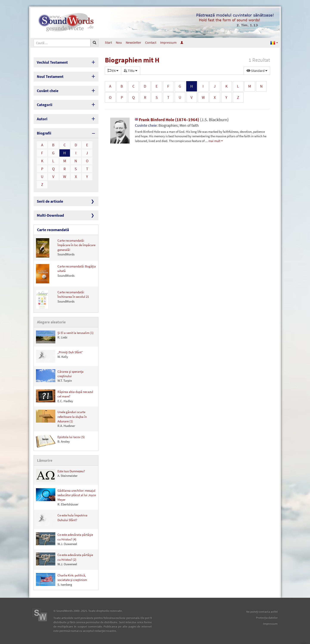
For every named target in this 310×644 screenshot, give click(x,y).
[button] (274, 42)
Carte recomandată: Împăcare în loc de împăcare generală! (66, 248)
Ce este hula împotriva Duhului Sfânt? (62, 519)
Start (108, 42)
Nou (119, 42)
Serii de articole (50, 201)
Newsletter (133, 42)
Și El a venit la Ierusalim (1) (65, 337)
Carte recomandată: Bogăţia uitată (66, 274)
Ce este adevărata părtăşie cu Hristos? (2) (64, 559)
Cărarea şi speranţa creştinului (60, 376)
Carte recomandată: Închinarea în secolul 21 (62, 300)
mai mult (214, 141)
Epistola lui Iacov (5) (60, 441)
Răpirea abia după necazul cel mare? (65, 396)
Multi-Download (50, 215)
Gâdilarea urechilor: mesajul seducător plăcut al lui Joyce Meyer (66, 497)
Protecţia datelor (267, 618)
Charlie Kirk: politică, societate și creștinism (61, 580)
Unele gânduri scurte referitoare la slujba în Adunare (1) (61, 419)
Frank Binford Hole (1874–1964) (182, 120)
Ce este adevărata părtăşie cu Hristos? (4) (64, 539)
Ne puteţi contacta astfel (262, 612)
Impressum (168, 42)
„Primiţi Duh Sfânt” (59, 356)
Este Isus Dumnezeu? (60, 475)
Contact (151, 42)
